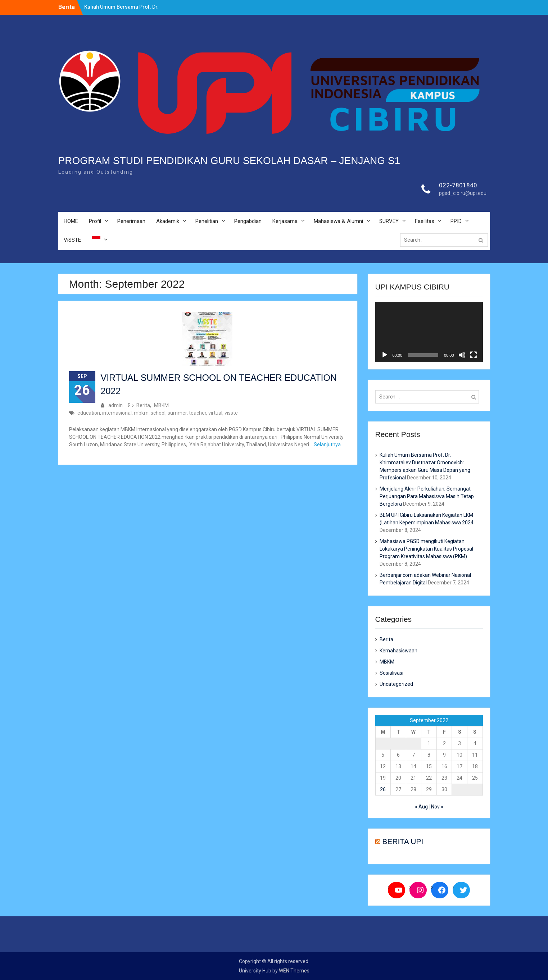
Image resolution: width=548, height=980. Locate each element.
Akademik (168, 221)
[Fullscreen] (474, 355)
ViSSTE (72, 240)
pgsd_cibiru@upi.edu (463, 193)
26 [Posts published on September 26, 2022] (383, 789)
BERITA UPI (403, 841)
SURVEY (389, 221)
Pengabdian (248, 221)
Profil (95, 221)
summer (177, 413)
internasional (117, 413)
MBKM (161, 405)
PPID (456, 221)
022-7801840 (458, 185)
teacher (198, 413)
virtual (215, 413)
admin (116, 405)
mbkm (141, 413)
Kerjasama (285, 221)
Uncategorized (396, 684)
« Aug (421, 807)
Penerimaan (131, 221)
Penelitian (207, 221)
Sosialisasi (391, 673)
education (89, 413)
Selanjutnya (327, 445)
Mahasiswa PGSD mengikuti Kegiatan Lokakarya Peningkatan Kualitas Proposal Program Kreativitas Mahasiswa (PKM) (426, 549)
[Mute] (462, 355)
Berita (143, 405)
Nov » (437, 807)
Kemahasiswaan (398, 651)
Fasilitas (425, 221)
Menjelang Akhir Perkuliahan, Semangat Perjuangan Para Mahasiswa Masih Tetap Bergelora (427, 496)
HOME (71, 221)
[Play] (385, 355)
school (158, 413)
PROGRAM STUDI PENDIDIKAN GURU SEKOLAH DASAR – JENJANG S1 (229, 161)
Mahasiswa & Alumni (338, 221)
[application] (429, 332)
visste (231, 413)
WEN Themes (294, 971)
